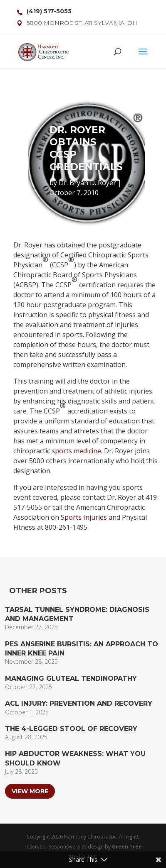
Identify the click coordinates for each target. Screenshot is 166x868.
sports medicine (76, 451)
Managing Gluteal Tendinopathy (71, 679)
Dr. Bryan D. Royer (87, 183)
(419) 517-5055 (49, 11)
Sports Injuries (84, 517)
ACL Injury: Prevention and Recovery (79, 703)
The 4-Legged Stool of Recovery (71, 729)
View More (30, 791)
